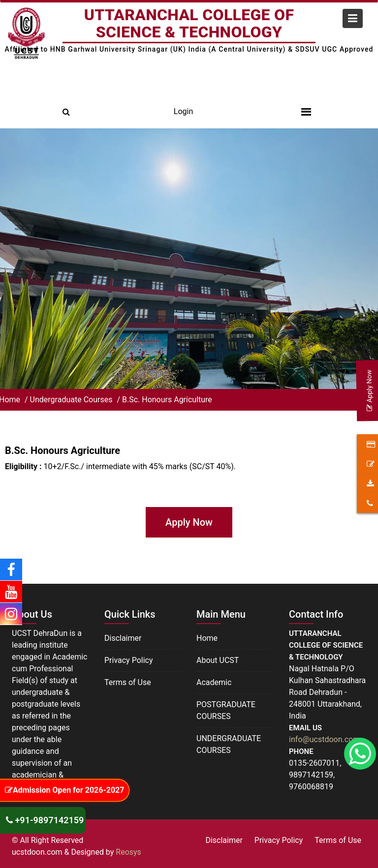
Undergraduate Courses (72, 400)
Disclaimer (123, 639)
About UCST (218, 661)
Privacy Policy (129, 660)
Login (183, 111)
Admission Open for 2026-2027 (64, 790)
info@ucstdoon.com (324, 739)
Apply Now (189, 522)
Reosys (128, 852)
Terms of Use (128, 682)
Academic (214, 682)
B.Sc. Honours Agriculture (167, 400)
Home (207, 639)
